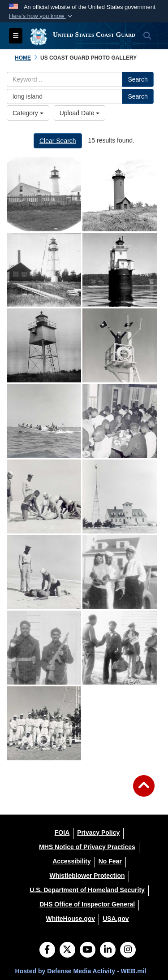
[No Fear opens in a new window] (110, 861)
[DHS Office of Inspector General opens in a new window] (87, 904)
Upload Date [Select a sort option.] (80, 113)
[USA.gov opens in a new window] (116, 919)
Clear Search (58, 141)
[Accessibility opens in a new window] (72, 861)
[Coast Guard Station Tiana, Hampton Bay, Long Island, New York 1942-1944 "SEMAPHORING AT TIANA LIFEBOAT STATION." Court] (120, 345)
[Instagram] (128, 950)
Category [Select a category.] (28, 113)
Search (138, 79)
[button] (41, 16)
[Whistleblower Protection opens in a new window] (87, 876)
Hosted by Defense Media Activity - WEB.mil (81, 971)
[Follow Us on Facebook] (47, 950)
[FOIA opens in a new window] (62, 833)
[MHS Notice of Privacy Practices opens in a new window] (87, 847)
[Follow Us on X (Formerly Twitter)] (67, 950)
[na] (44, 194)
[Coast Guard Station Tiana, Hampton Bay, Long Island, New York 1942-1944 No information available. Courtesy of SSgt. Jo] (120, 572)
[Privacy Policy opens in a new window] (98, 833)
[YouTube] (88, 950)
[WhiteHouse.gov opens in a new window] (70, 919)
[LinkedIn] (108, 950)
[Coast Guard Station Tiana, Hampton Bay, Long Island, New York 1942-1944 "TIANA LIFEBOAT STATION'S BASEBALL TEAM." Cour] (44, 723)
